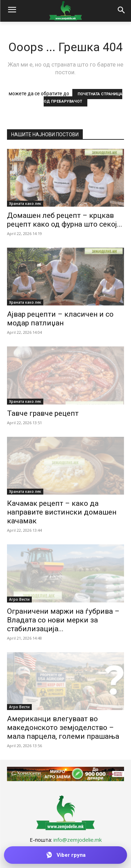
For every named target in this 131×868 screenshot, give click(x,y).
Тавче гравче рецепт (43, 413)
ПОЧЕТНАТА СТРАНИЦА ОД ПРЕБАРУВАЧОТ (83, 98)
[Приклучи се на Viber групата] (66, 855)
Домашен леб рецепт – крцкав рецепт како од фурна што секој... (65, 220)
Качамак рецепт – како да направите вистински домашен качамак (62, 512)
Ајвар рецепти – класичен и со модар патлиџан (60, 319)
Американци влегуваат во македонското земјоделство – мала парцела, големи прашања (63, 728)
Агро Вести (19, 599)
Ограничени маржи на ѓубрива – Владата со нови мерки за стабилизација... (63, 620)
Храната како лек (25, 204)
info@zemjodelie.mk (78, 840)
